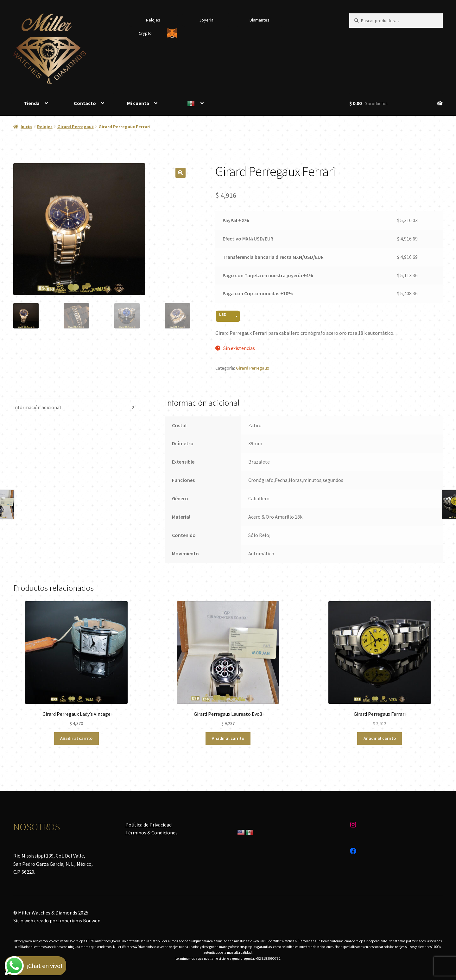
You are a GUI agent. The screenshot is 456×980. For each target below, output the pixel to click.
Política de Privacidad (149, 825)
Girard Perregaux (76, 127)
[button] (180, 173)
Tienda (32, 103)
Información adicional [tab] (37, 407)
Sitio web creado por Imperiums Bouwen (57, 921)
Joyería (206, 20)
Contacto (85, 103)
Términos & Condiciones (152, 833)
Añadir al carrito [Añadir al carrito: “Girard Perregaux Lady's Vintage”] (76, 738)
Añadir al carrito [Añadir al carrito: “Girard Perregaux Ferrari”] (380, 738)
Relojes (153, 20)
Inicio (26, 127)
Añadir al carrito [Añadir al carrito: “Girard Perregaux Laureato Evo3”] (228, 738)
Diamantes (260, 20)
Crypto (145, 33)
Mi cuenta (138, 103)
